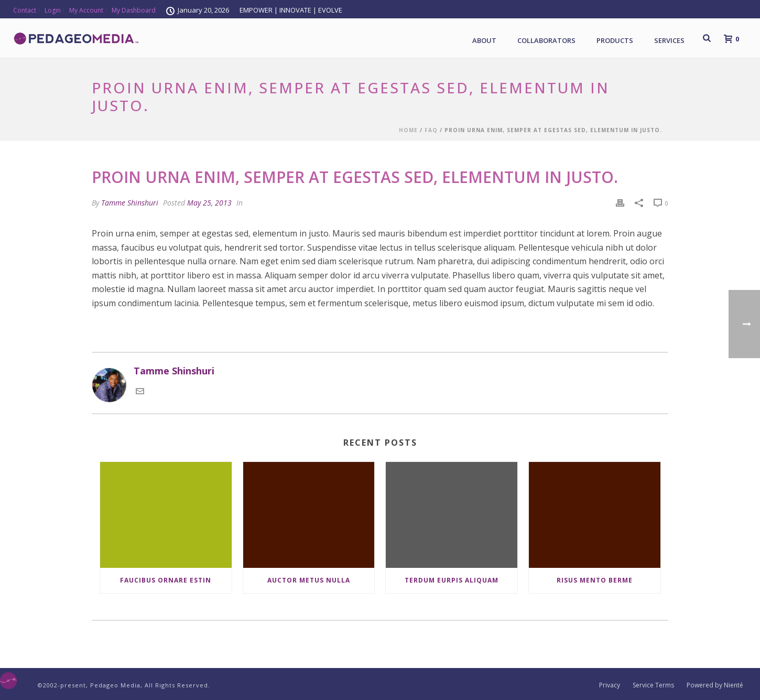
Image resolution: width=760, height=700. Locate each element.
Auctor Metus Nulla (309, 580)
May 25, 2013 (209, 203)
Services (669, 40)
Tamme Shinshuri (130, 203)
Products (615, 40)
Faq (431, 130)
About (484, 40)
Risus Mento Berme (595, 580)
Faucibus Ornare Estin (166, 580)
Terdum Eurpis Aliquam (452, 580)
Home (408, 130)
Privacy (610, 685)
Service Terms (653, 685)
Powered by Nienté (715, 685)
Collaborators (546, 40)
